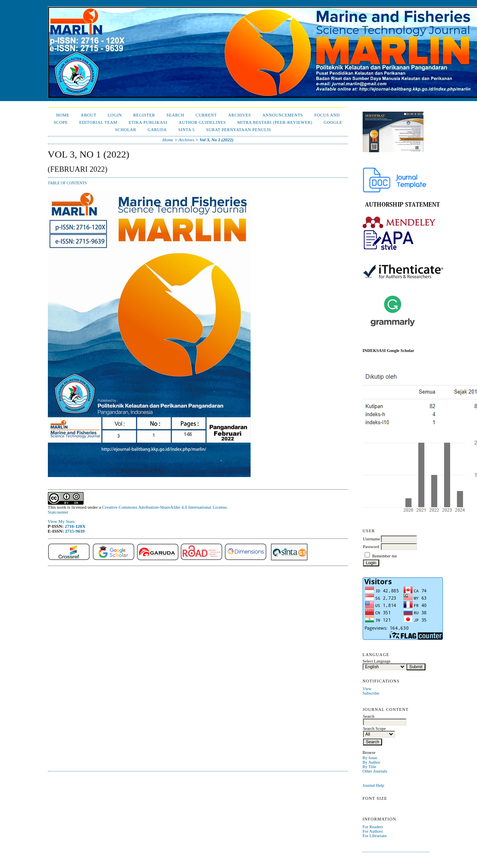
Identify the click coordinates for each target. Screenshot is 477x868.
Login (115, 115)
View (367, 689)
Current (206, 115)
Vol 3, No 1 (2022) (217, 140)
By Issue (370, 758)
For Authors (373, 831)
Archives (240, 115)
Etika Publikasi (148, 122)
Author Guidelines (202, 122)
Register (144, 115)
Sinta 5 (186, 130)
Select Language (377, 661)
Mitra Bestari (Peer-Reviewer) (275, 122)
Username (372, 539)
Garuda (157, 130)
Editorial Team (98, 122)
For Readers (373, 827)
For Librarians (375, 836)
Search (175, 115)
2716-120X (75, 526)
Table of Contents (67, 183)
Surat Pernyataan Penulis (238, 130)
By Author (372, 762)
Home (63, 115)
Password (371, 547)
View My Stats (61, 521)
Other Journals (375, 771)
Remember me (384, 556)
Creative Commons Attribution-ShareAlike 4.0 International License (164, 507)
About (88, 115)
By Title (370, 767)
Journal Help (373, 785)
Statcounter (58, 512)
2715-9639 (75, 531)
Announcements (283, 115)
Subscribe (371, 693)
